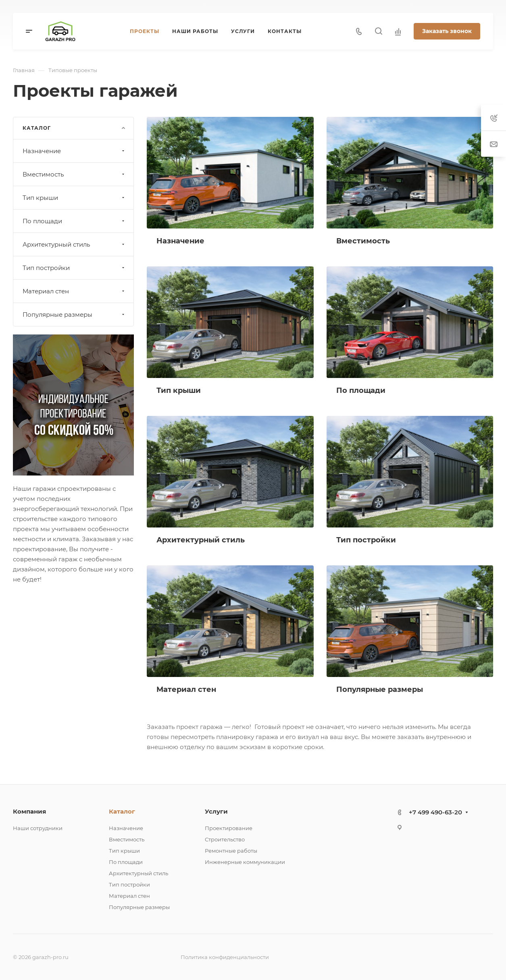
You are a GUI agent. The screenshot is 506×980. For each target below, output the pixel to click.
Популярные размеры (74, 315)
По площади (74, 221)
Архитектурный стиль (74, 244)
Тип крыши (74, 198)
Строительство (225, 839)
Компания (29, 811)
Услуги (216, 811)
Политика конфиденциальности (225, 957)
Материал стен (74, 291)
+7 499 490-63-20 (435, 812)
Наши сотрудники (38, 828)
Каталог (122, 811)
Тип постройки (74, 268)
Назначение (74, 151)
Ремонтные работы (231, 851)
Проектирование (229, 828)
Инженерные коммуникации (245, 862)
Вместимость (74, 174)
